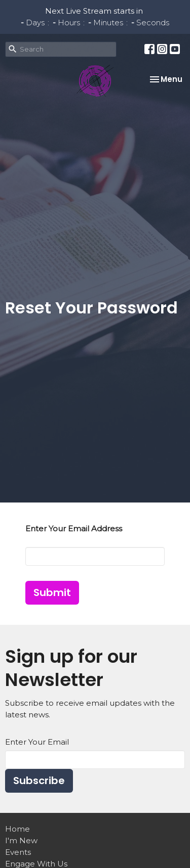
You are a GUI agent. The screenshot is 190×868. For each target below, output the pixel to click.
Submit (52, 592)
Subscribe (39, 781)
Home (17, 829)
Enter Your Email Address (74, 529)
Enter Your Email (37, 742)
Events (18, 852)
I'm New (21, 840)
